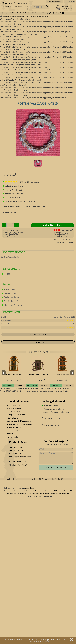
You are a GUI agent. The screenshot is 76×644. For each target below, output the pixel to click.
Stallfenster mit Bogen (62, 374)
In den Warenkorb (52, 225)
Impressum (36, 479)
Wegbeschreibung (14, 408)
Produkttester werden (16, 427)
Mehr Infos (48, 642)
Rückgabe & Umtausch (16, 415)
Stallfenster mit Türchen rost (38, 374)
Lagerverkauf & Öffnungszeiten (19, 421)
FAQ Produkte (38, 342)
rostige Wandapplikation (37, 17)
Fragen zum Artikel (38, 334)
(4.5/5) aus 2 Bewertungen (29, 182)
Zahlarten (11, 434)
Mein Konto (69, 1)
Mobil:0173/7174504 (18, 465)
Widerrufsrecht (17, 479)
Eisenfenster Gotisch (14, 374)
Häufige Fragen (13, 418)
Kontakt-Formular (14, 411)
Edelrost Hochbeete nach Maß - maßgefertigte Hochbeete (49, 494)
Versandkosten (13, 437)
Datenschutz (61, 479)
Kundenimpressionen (15, 430)
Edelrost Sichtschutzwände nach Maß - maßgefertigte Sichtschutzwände (26, 491)
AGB (48, 479)
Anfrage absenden (56, 468)
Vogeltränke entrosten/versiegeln (20, 424)
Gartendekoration (9, 16)
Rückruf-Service (13, 405)
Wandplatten (20, 16)
